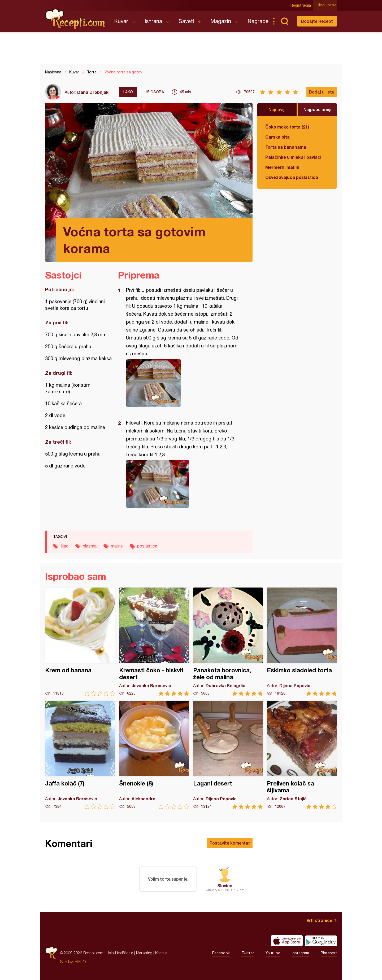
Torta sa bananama (286, 147)
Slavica (225, 886)
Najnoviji (277, 109)
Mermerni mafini (282, 167)
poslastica (147, 546)
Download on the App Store (287, 941)
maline (117, 546)
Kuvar (121, 21)
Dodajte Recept (317, 21)
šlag (64, 546)
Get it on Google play (321, 941)
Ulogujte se (327, 5)
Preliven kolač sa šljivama (302, 755)
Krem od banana (80, 642)
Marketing (144, 953)
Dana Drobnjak (93, 92)
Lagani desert (228, 755)
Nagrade (258, 21)
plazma (90, 546)
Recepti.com (76, 19)
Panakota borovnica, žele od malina (228, 642)
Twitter (248, 953)
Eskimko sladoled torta (302, 642)
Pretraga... (284, 21)
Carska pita (277, 137)
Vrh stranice (320, 920)
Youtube (273, 953)
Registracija (301, 5)
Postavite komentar (230, 843)
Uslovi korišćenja (120, 953)
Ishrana (153, 21)
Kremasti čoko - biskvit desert (154, 642)
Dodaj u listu (322, 92)
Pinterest (329, 953)
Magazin (221, 21)
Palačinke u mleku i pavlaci (293, 157)
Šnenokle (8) (154, 755)
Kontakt (161, 953)
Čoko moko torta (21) (287, 127)
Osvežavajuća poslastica (292, 177)
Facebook (221, 953)
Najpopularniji (317, 109)
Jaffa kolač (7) (80, 755)
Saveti (186, 21)
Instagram (300, 953)
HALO (80, 962)
